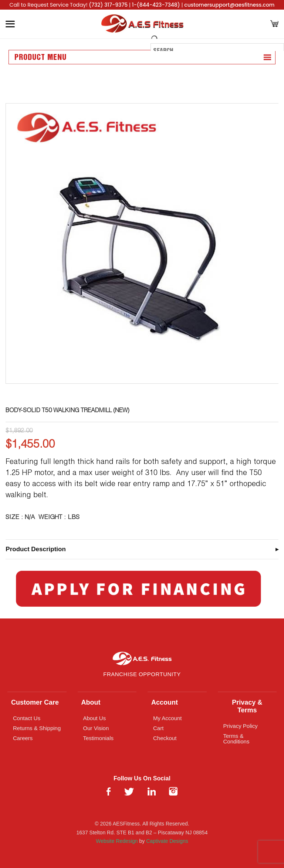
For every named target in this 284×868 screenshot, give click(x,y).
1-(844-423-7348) (156, 5)
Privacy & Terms (247, 706)
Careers (23, 738)
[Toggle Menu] (10, 24)
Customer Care (35, 702)
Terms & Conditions (236, 739)
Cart (158, 728)
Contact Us (27, 718)
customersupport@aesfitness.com (229, 5)
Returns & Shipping (37, 728)
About (91, 702)
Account (165, 702)
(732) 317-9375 (108, 5)
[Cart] (274, 24)
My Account (168, 718)
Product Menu (40, 58)
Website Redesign (117, 841)
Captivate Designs (167, 841)
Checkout (165, 738)
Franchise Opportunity (142, 674)
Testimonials (99, 738)
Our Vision (96, 728)
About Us (95, 718)
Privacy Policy (241, 726)
